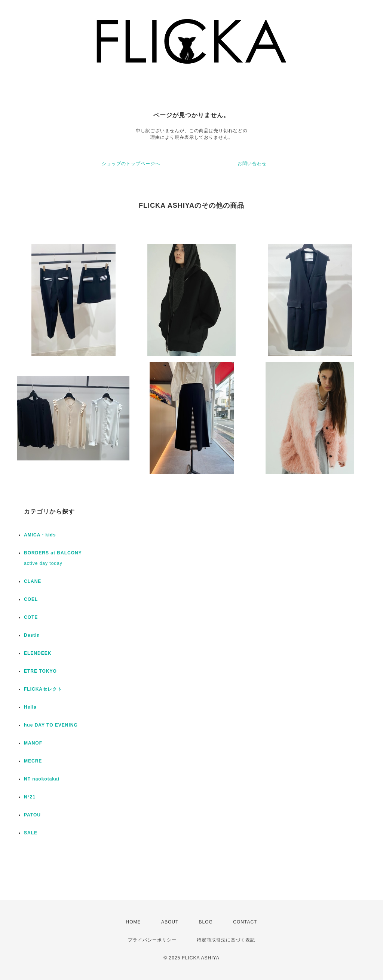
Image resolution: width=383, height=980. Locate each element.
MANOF (33, 743)
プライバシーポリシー (152, 940)
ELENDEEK (38, 653)
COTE (31, 617)
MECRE (33, 761)
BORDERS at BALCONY (53, 553)
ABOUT (170, 922)
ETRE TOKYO (40, 671)
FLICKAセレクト (43, 689)
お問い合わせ (252, 164)
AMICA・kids (40, 535)
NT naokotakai (42, 779)
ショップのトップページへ (131, 164)
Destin (32, 635)
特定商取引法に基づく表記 (226, 940)
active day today (43, 563)
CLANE (33, 581)
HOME (134, 922)
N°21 (30, 797)
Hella (30, 707)
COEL (31, 599)
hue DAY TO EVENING (51, 725)
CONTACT (245, 922)
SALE (31, 833)
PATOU (32, 815)
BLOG (206, 922)
